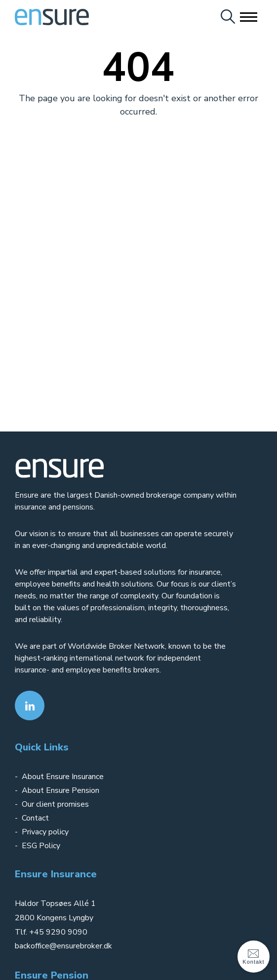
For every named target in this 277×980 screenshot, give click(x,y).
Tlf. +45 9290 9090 (51, 932)
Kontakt (253, 956)
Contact (35, 818)
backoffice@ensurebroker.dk (63, 946)
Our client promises (55, 804)
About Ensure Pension (60, 790)
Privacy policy (46, 832)
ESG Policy (41, 846)
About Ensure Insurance (63, 777)
